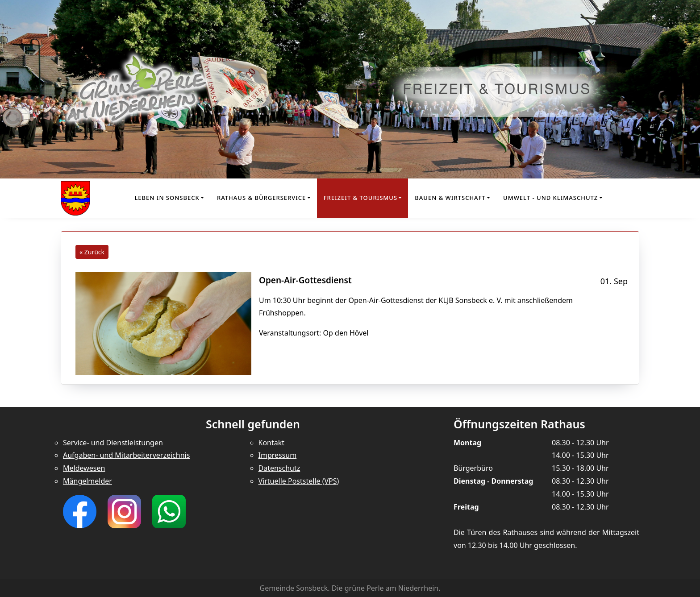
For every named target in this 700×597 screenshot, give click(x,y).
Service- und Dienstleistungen (113, 443)
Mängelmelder (87, 481)
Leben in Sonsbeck (167, 198)
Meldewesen (84, 468)
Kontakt (272, 443)
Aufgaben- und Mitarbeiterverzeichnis (126, 455)
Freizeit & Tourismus (360, 198)
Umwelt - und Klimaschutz (550, 198)
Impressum (278, 455)
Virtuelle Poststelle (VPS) (299, 481)
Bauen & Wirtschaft (450, 198)
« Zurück (92, 252)
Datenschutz (279, 468)
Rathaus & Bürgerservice (261, 198)
